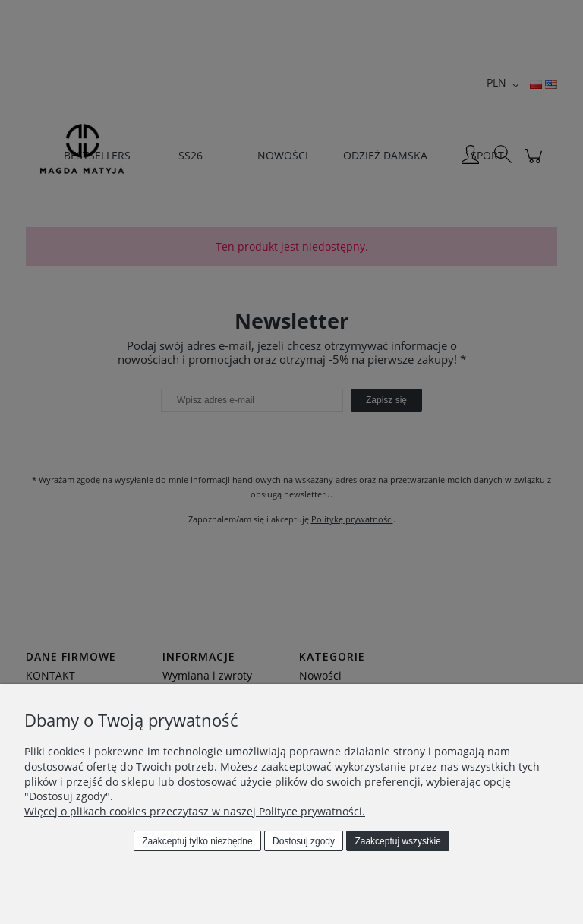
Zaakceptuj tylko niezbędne (197, 841)
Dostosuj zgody (304, 841)
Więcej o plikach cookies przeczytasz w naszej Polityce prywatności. (195, 811)
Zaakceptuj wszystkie (397, 841)
